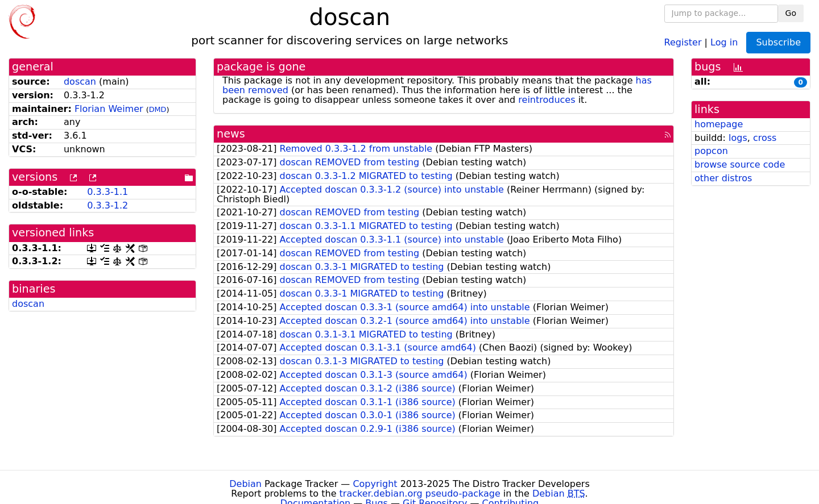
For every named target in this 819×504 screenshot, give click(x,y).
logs (738, 138)
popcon (711, 151)
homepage (719, 124)
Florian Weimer (109, 109)
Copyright (375, 484)
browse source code (740, 164)
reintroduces (547, 100)
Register (683, 42)
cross (765, 138)
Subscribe (778, 42)
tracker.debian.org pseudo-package (420, 493)
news (231, 134)
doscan (80, 82)
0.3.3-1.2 (107, 205)
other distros (723, 178)
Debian (245, 484)
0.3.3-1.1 (107, 192)
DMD (158, 109)
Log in (724, 42)
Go (791, 13)
